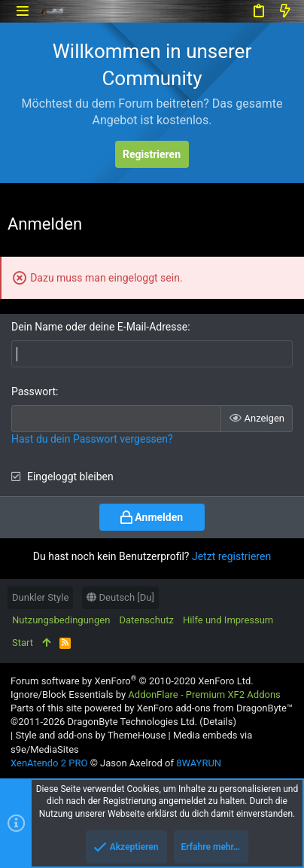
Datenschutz (146, 620)
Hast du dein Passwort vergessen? (92, 439)
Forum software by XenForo (132, 681)
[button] (22, 11)
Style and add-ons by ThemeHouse (90, 735)
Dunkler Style (40, 597)
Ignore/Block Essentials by (146, 694)
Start (23, 643)
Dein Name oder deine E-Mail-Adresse (99, 327)
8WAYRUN (199, 763)
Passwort (33, 391)
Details (218, 722)
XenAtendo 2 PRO (49, 763)
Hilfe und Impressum (228, 620)
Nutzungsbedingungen (61, 620)
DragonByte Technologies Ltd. (132, 722)
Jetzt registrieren (231, 556)
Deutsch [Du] (120, 597)
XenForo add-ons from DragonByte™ (215, 708)
